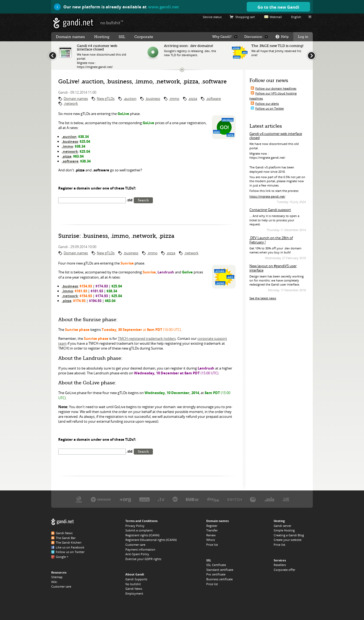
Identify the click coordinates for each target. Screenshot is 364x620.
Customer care (61, 586)
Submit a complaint (139, 530)
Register (212, 526)
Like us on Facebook (70, 547)
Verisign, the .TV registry (161, 499)
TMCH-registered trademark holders (147, 338)
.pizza (193, 99)
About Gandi (135, 574)
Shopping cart (245, 17)
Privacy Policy (135, 526)
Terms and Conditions (141, 521)
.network (71, 103)
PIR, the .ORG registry (125, 499)
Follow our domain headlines (276, 88)
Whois (211, 540)
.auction (130, 99)
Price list (212, 545)
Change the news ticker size (182, 70)
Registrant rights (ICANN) (142, 535)
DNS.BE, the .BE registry (213, 499)
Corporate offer (284, 570)
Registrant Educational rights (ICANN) (151, 540)
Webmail (276, 17)
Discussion (253, 37)
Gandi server (282, 526)
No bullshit (133, 584)
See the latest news (263, 298)
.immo (174, 99)
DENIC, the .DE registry (253, 499)
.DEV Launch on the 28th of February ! (271, 240)
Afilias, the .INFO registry (145, 499)
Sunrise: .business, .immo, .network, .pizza (116, 236)
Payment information (140, 549)
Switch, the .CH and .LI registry (235, 499)
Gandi (73, 23)
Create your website (288, 540)
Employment (134, 593)
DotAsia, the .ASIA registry (269, 499)
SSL (122, 37)
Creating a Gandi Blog (289, 535)
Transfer (212, 530)
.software (213, 99)
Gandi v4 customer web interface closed (276, 136)
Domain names (76, 99)
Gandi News (64, 533)
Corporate (144, 37)
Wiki (54, 582)
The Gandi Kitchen (69, 542)
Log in (303, 37)
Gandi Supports (136, 579)
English (296, 17)
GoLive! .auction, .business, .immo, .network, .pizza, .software (142, 82)
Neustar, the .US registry (286, 499)
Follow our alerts (267, 104)
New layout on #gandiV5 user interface (273, 268)
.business (153, 99)
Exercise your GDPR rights (143, 559)
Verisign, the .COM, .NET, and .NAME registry (101, 499)
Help (285, 37)
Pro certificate (216, 574)
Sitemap (57, 577)
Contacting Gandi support (270, 210)
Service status (212, 17)
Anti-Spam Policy (137, 554)
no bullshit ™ (112, 22)
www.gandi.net (164, 7)
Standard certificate (220, 570)
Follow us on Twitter (270, 108)
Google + (62, 557)
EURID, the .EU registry (192, 499)
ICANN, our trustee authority (79, 499)
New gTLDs (106, 99)
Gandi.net (63, 522)
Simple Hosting (284, 530)
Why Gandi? (222, 37)
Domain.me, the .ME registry (175, 499)
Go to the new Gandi (278, 7)
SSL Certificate (216, 565)
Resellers (280, 565)
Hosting (102, 37)
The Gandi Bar (66, 538)
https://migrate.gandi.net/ (267, 196)
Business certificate (219, 579)
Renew (211, 535)
